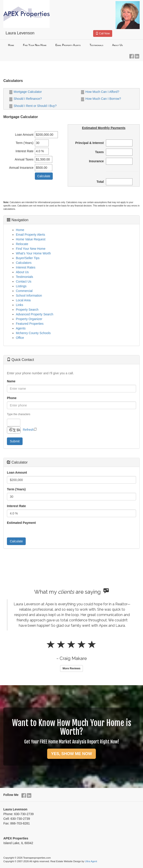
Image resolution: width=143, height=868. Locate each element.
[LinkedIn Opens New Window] (137, 55)
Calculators (24, 263)
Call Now (103, 33)
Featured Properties (30, 324)
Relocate (22, 244)
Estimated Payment (21, 523)
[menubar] (71, 45)
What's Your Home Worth (33, 253)
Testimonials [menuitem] (96, 45)
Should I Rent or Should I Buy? (33, 106)
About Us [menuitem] (118, 45)
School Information (29, 296)
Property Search (27, 310)
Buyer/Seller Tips (28, 258)
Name (11, 381)
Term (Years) (16, 489)
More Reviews (71, 668)
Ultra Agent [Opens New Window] (91, 861)
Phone (12, 398)
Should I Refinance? (25, 99)
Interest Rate (16, 506)
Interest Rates (26, 267)
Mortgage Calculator (25, 92)
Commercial (24, 291)
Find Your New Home (31, 249)
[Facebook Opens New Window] (132, 55)
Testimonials (24, 277)
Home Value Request (31, 239)
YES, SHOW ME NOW (71, 754)
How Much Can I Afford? (100, 92)
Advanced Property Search (35, 314)
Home (20, 230)
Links (20, 305)
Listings (21, 286)
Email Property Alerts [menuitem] (68, 45)
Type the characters (19, 414)
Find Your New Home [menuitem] (35, 45)
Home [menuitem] (11, 45)
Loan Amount (17, 473)
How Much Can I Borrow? (101, 99)
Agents (21, 328)
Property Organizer (29, 319)
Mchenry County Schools (33, 333)
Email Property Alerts (30, 235)
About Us (22, 272)
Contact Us (24, 281)
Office (20, 338)
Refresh (28, 430)
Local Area (23, 300)
